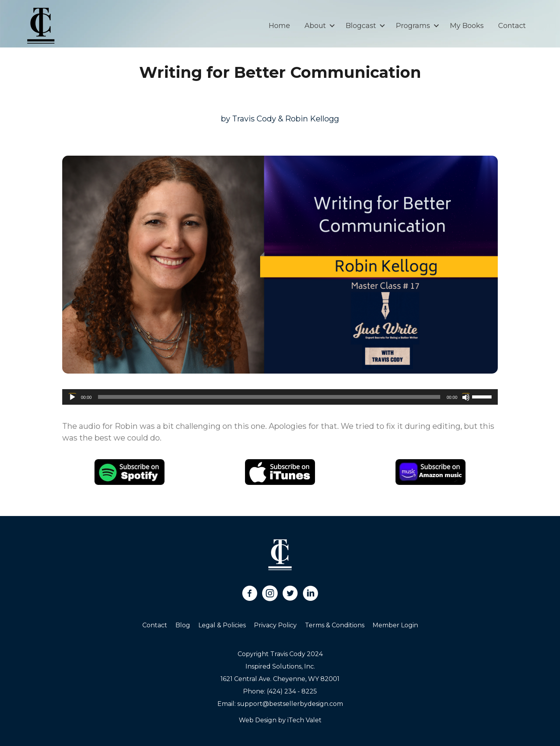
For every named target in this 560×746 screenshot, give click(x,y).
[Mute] (466, 397)
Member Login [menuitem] (395, 625)
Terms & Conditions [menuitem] (335, 625)
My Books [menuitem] (467, 26)
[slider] (269, 397)
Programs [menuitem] (413, 26)
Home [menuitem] (279, 26)
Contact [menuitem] (512, 26)
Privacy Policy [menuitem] (275, 625)
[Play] (72, 397)
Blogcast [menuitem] (361, 26)
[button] (332, 26)
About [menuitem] (315, 26)
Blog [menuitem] (183, 625)
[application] (280, 397)
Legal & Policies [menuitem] (222, 625)
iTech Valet (304, 720)
